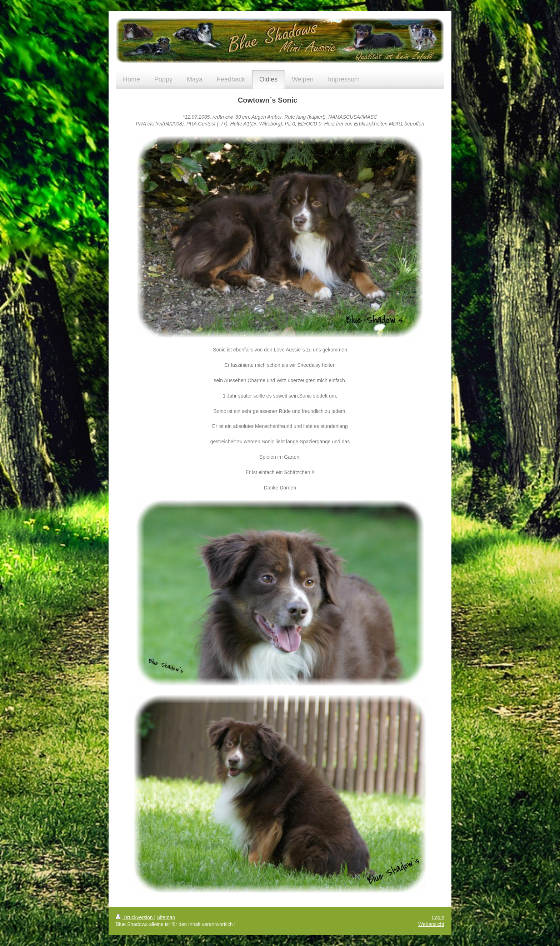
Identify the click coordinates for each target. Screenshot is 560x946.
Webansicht (431, 924)
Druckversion (135, 917)
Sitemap (166, 917)
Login (438, 917)
